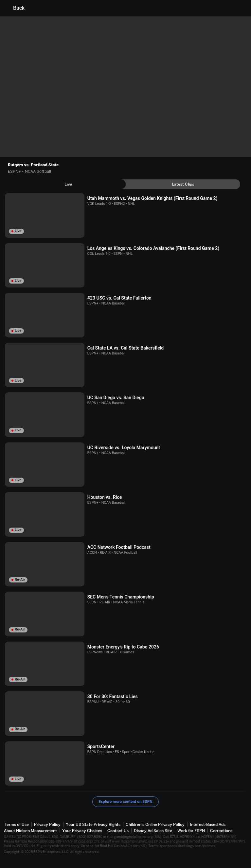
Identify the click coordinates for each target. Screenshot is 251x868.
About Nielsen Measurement (30, 831)
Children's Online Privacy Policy (155, 824)
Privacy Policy (47, 824)
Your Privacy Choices (82, 831)
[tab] (68, 184)
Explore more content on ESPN (126, 802)
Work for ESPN (191, 831)
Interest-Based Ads (208, 824)
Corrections (221, 831)
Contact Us (118, 831)
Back (15, 8)
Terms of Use (16, 824)
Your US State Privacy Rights (93, 824)
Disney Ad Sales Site (153, 831)
